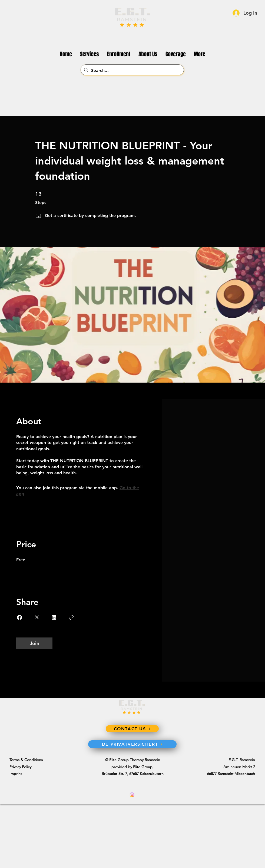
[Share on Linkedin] (54, 617)
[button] (200, 54)
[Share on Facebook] (19, 617)
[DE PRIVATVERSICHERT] (132, 744)
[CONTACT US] (132, 729)
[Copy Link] (71, 617)
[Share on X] (37, 617)
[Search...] (132, 71)
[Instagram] (132, 795)
